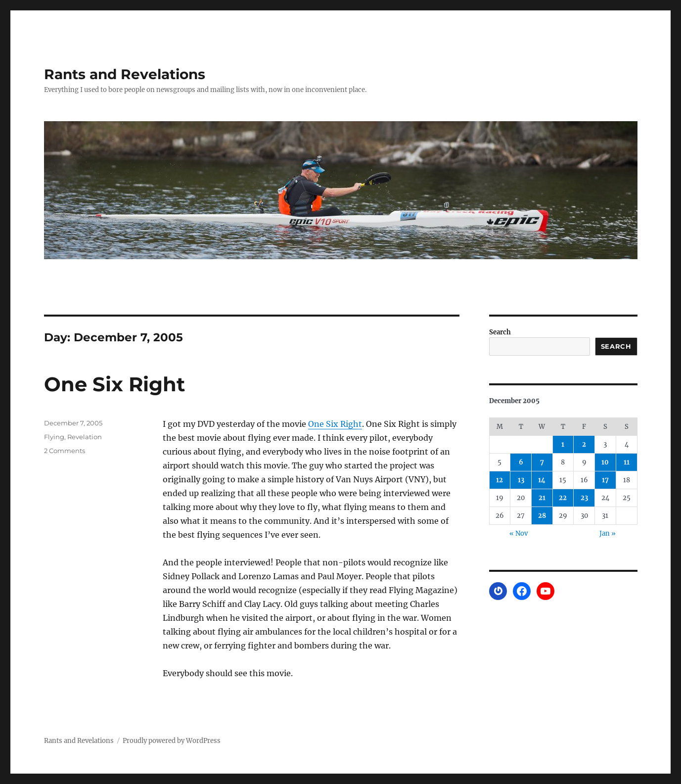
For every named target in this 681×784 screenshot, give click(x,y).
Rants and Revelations (125, 74)
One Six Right (114, 384)
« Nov (519, 533)
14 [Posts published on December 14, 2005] (542, 480)
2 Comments (65, 451)
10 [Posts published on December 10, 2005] (605, 462)
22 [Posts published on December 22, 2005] (563, 498)
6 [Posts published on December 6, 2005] (521, 462)
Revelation (85, 437)
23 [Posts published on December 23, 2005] (584, 498)
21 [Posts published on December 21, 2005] (542, 498)
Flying (54, 437)
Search (500, 332)
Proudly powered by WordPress (172, 741)
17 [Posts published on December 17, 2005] (605, 480)
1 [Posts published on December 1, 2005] (563, 444)
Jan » (608, 533)
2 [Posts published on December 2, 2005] (584, 444)
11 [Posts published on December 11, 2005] (627, 462)
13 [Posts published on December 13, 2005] (521, 480)
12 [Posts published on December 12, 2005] (499, 480)
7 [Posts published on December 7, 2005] (542, 462)
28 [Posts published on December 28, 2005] (542, 516)
